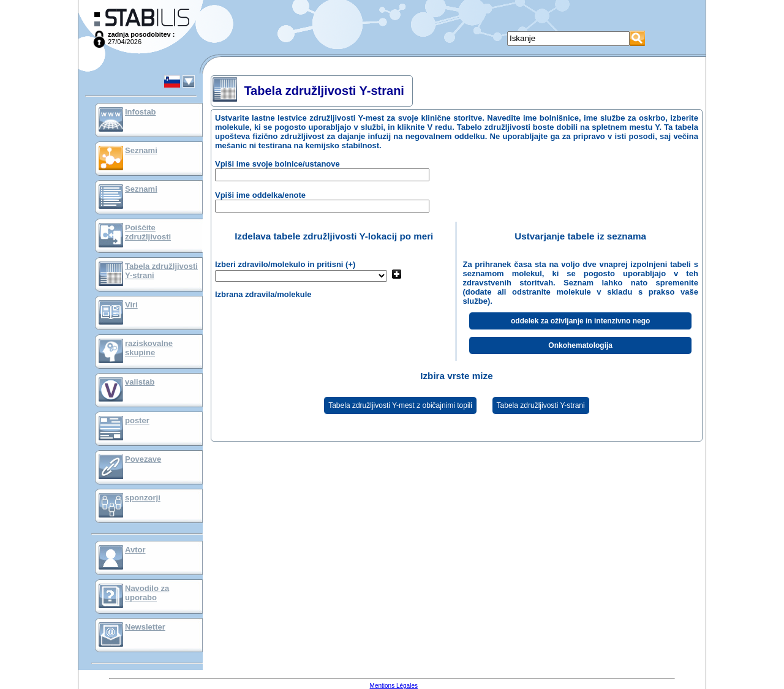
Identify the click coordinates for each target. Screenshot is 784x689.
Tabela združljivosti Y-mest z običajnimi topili (400, 405)
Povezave (143, 459)
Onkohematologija (580, 345)
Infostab (141, 112)
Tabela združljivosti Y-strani (541, 405)
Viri (131, 305)
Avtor (135, 550)
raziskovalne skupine (149, 348)
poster (137, 420)
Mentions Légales (394, 686)
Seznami (141, 150)
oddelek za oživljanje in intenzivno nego (580, 321)
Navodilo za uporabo (147, 593)
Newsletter (145, 627)
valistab (140, 382)
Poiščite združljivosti (148, 232)
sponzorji (143, 498)
